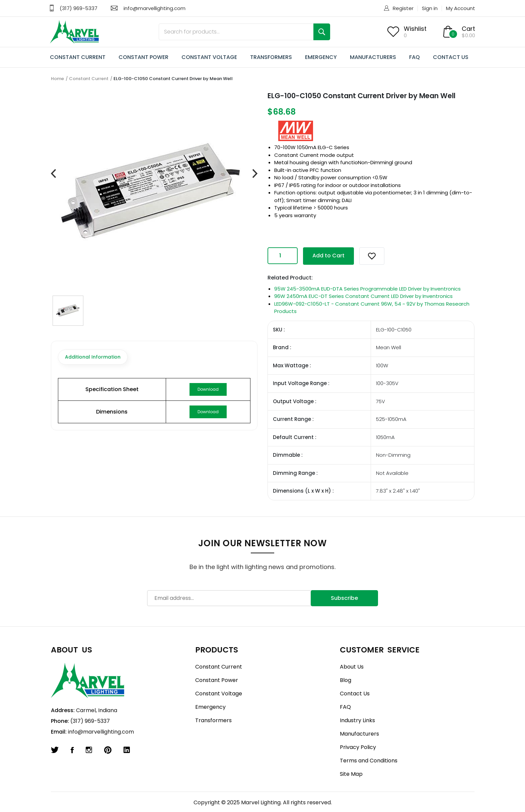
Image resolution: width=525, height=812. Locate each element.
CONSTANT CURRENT (78, 57)
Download (208, 389)
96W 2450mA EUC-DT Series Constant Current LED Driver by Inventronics (363, 296)
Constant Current (89, 79)
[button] (372, 256)
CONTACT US (451, 57)
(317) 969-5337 (79, 8)
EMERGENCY (321, 57)
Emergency (210, 707)
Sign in (430, 8)
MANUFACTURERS (373, 57)
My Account (461, 8)
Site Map (351, 774)
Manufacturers (359, 734)
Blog (346, 680)
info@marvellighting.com (155, 8)
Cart (468, 29)
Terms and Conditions (369, 761)
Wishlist (415, 29)
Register (403, 8)
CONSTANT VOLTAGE (209, 57)
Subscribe (344, 598)
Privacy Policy (358, 747)
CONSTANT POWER (143, 57)
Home (57, 79)
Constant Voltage (219, 694)
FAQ (415, 57)
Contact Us (355, 694)
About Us (352, 667)
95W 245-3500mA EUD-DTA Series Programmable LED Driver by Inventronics (367, 289)
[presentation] (53, 174)
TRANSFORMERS (271, 57)
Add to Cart (328, 256)
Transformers (213, 720)
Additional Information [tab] (93, 357)
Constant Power (217, 680)
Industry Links (357, 720)
